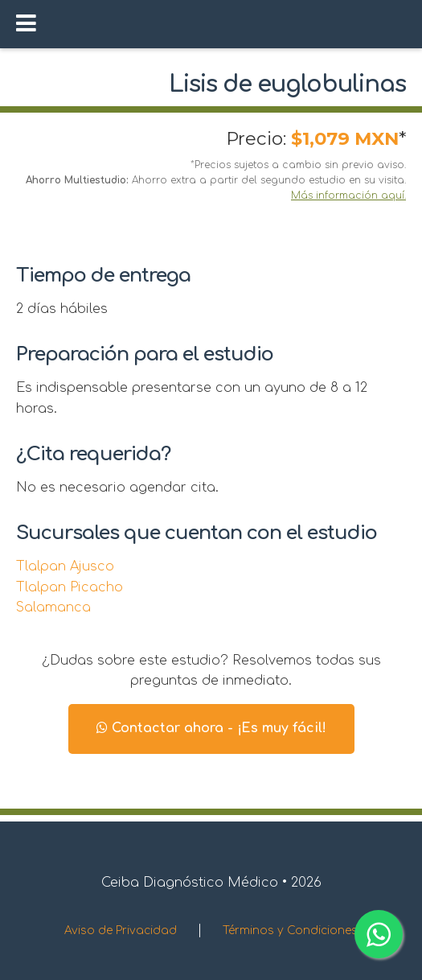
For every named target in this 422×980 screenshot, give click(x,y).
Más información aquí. (348, 196)
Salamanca (53, 607)
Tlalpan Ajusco (65, 566)
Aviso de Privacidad (121, 931)
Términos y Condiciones (290, 931)
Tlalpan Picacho (70, 587)
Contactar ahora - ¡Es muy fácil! (211, 728)
